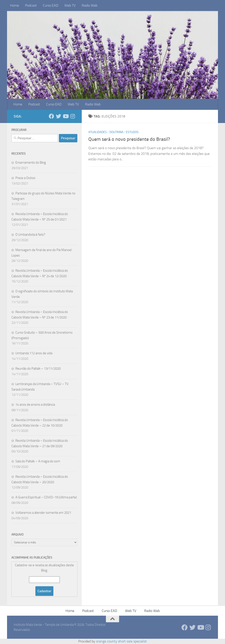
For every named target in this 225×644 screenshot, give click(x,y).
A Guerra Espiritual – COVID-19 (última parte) (46, 497)
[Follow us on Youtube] (65, 116)
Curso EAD (51, 5)
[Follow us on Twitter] (58, 116)
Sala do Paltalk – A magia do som (38, 461)
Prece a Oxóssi (25, 178)
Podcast (31, 5)
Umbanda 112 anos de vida (34, 353)
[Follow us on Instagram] (73, 116)
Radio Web (90, 5)
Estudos (132, 132)
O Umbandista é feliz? (30, 235)
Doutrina (116, 132)
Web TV (70, 5)
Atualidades (98, 132)
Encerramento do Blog (31, 163)
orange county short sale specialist (121, 641)
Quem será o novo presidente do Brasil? (129, 139)
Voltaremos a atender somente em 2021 (43, 513)
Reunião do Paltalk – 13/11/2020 (38, 369)
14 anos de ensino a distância (35, 405)
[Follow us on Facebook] (51, 116)
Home (15, 5)
